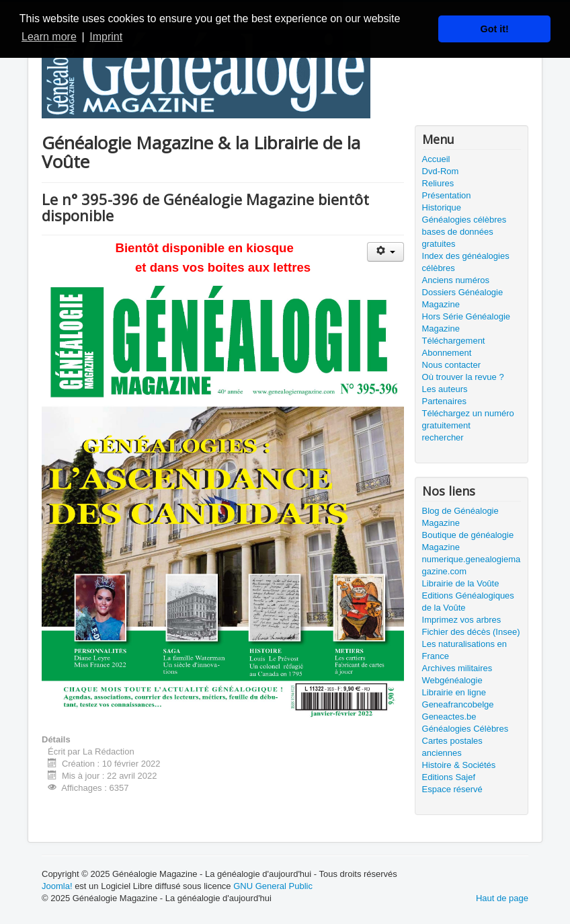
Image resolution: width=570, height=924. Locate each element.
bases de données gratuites (458, 238)
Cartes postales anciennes (452, 747)
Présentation (447, 195)
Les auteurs (445, 389)
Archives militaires (457, 668)
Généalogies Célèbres (465, 729)
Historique (442, 207)
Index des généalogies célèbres (466, 262)
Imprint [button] (106, 37)
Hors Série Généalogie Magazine (466, 322)
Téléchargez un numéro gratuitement (468, 419)
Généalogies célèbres (464, 220)
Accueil (436, 159)
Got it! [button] (495, 29)
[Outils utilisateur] (385, 252)
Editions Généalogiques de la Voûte (468, 602)
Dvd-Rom (441, 171)
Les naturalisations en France (464, 650)
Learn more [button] (49, 37)
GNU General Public (273, 886)
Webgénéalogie (452, 680)
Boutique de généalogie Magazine (468, 541)
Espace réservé (452, 789)
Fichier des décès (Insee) (471, 632)
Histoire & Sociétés (459, 765)
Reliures (438, 183)
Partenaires (444, 401)
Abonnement (447, 353)
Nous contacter (451, 365)
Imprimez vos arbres (462, 620)
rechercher (443, 437)
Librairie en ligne (454, 692)
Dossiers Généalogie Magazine (463, 298)
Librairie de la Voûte (461, 583)
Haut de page (502, 898)
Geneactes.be (449, 717)
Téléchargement (454, 341)
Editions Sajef (449, 777)
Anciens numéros (456, 280)
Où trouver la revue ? (463, 377)
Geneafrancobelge (458, 704)
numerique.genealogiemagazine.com (472, 565)
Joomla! (57, 886)
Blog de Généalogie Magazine (460, 517)
